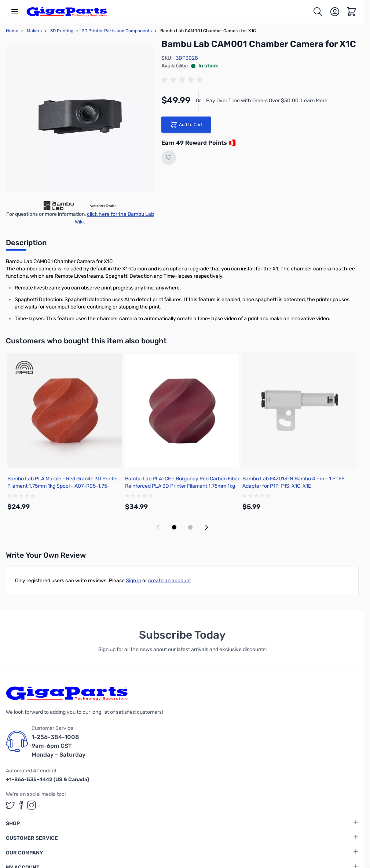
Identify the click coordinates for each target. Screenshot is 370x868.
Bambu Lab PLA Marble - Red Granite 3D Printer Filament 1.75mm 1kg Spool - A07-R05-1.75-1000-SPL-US (63, 486)
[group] (183, 80)
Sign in (133, 581)
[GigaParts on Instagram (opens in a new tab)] (32, 805)
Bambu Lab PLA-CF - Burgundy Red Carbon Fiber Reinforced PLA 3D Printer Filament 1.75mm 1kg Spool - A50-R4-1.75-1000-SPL (182, 486)
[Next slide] (206, 527)
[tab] (26, 245)
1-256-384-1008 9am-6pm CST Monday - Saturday (58, 746)
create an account (170, 581)
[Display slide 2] (190, 527)
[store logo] (67, 12)
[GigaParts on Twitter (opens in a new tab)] (10, 805)
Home (12, 31)
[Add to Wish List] (169, 158)
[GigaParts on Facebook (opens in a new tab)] (21, 805)
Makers (34, 31)
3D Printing (62, 31)
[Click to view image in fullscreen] (80, 118)
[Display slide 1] (174, 527)
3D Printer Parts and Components (117, 31)
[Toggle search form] (318, 12)
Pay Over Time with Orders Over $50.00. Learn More (267, 101)
